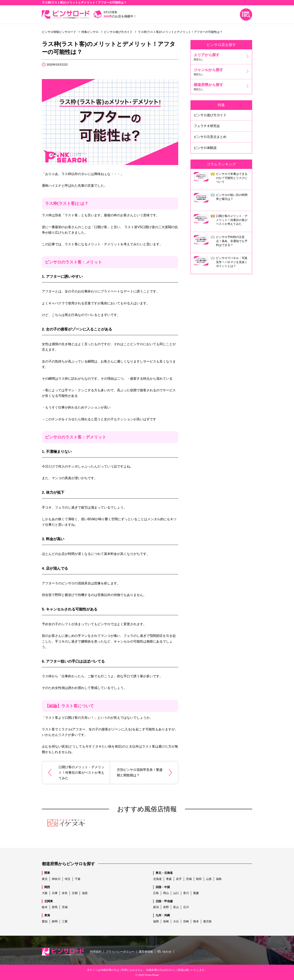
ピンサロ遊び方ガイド (210, 115)
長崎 (166, 921)
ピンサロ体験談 (205, 148)
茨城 (65, 907)
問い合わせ (164, 952)
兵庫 (55, 893)
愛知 (45, 921)
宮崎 (186, 921)
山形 (209, 879)
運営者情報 (146, 952)
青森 (169, 879)
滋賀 (85, 893)
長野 (166, 907)
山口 (176, 893)
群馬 (55, 907)
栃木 (45, 907)
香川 (186, 893)
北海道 (157, 879)
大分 (176, 921)
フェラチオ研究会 (207, 126)
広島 (156, 893)
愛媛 (196, 893)
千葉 (78, 879)
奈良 (65, 893)
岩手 (179, 879)
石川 (186, 907)
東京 (45, 879)
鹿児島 (207, 921)
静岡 (55, 921)
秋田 (199, 879)
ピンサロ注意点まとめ (210, 137)
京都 (75, 893)
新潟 (156, 907)
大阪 (45, 893)
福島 (219, 879)
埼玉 (68, 879)
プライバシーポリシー (120, 952)
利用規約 (96, 952)
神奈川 (56, 879)
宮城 (189, 879)
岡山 (166, 893)
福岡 (156, 921)
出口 (167, 970)
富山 (176, 907)
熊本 (196, 921)
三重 (65, 921)
